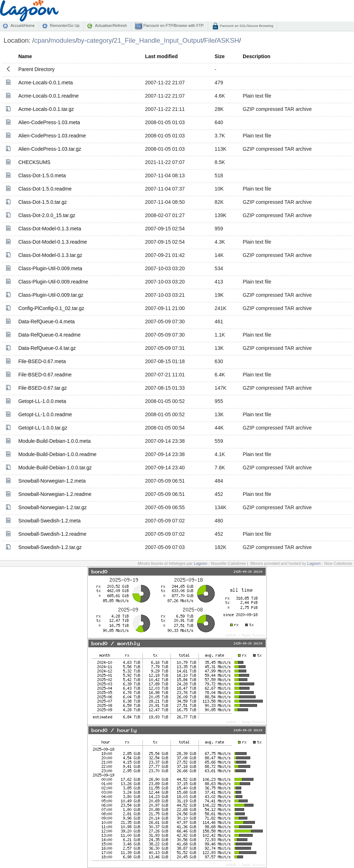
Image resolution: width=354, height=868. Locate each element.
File (210, 40)
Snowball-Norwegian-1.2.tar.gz (53, 507)
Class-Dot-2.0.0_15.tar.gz (47, 215)
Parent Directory (36, 69)
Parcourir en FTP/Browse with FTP (173, 25)
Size (220, 56)
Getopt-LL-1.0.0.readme (45, 414)
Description (257, 56)
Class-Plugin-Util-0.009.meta (50, 268)
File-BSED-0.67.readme (45, 375)
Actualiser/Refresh (111, 25)
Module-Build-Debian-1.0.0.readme (57, 454)
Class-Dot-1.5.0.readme (45, 189)
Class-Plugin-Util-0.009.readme (53, 282)
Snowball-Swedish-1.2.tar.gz (50, 547)
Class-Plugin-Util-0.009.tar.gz (51, 295)
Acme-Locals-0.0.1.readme (48, 96)
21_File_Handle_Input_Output (158, 40)
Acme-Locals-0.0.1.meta (46, 83)
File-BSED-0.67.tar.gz (43, 388)
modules (63, 40)
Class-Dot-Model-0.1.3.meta (50, 229)
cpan (41, 40)
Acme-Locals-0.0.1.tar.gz (46, 109)
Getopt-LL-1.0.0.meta (42, 401)
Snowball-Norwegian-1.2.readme (55, 494)
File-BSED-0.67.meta (42, 361)
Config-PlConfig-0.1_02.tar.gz (51, 308)
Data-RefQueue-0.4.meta (46, 322)
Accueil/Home (22, 25)
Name (25, 56)
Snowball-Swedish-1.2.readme (52, 534)
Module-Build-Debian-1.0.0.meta (55, 441)
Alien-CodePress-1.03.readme (52, 136)
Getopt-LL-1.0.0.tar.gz (43, 428)
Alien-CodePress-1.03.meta (49, 122)
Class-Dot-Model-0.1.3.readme (53, 242)
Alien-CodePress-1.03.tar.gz (50, 149)
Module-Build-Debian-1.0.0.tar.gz (55, 468)
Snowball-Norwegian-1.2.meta (52, 481)
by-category (95, 40)
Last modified (161, 56)
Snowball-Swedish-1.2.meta (50, 521)
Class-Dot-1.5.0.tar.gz (43, 202)
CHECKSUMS (34, 162)
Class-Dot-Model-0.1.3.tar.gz (50, 255)
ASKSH (228, 40)
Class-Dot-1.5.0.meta (42, 175)
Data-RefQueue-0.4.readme (50, 335)
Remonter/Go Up (65, 25)
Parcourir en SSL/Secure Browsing (246, 26)
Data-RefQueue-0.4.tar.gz (47, 348)
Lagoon (201, 563)
